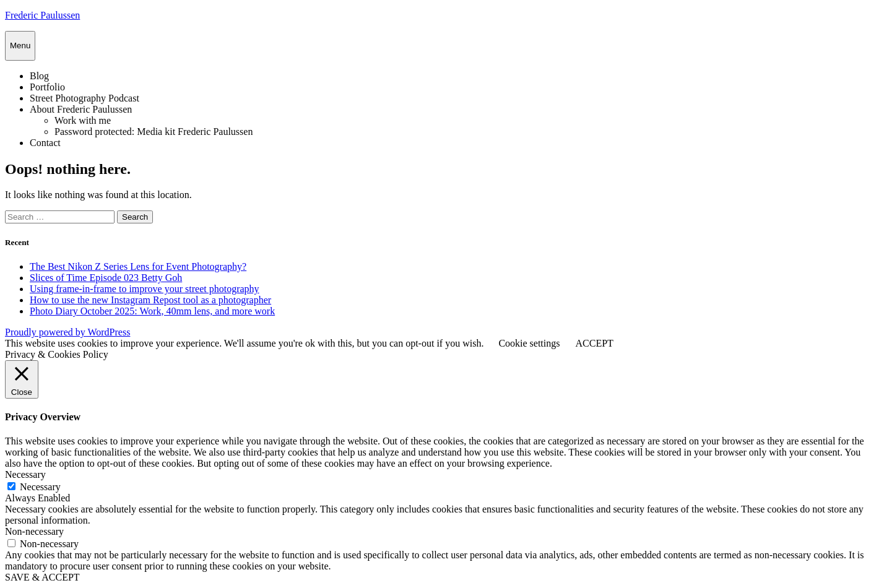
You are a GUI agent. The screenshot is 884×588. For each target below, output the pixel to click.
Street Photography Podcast (84, 98)
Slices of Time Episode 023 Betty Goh (106, 278)
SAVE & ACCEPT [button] (42, 577)
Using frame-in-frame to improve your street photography (145, 289)
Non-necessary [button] (34, 531)
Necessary (40, 487)
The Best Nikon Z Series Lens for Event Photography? (138, 266)
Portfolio (47, 87)
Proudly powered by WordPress (67, 332)
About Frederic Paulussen (81, 109)
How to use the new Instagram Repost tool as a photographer (150, 300)
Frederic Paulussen (42, 15)
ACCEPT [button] (594, 343)
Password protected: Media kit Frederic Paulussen (154, 132)
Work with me (83, 120)
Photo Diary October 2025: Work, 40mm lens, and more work (152, 311)
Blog (39, 76)
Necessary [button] (25, 474)
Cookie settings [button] (529, 343)
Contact (45, 143)
